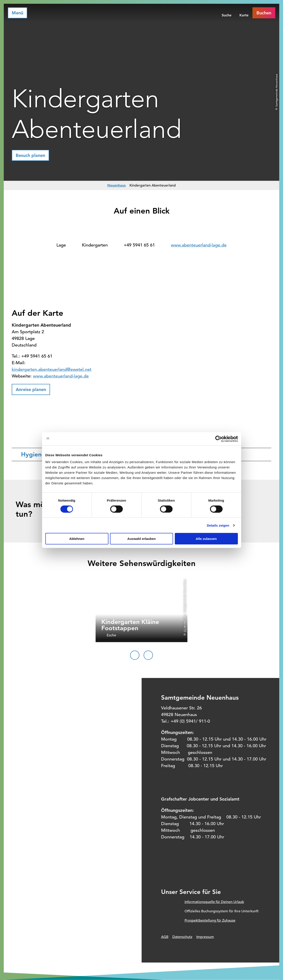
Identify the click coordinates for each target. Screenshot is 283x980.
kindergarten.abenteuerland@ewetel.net (52, 369)
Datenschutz (182, 937)
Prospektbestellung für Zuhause (210, 920)
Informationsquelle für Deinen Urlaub (214, 902)
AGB (165, 937)
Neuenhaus (116, 185)
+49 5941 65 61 (139, 245)
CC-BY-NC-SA (185, 624)
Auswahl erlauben (141, 539)
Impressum (205, 937)
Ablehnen (77, 539)
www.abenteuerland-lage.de (199, 245)
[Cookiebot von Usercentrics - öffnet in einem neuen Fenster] (219, 439)
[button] (30, 155)
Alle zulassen (206, 539)
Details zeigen (218, 525)
